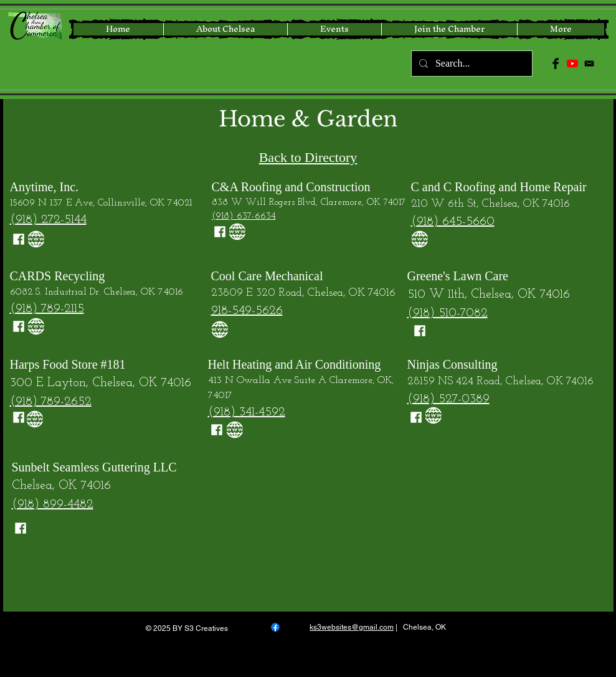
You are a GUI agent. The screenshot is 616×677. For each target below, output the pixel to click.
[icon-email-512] (589, 64)
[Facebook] (275, 627)
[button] (561, 29)
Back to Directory (308, 157)
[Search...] (471, 64)
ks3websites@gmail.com (352, 627)
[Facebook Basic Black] (556, 64)
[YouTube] (572, 64)
